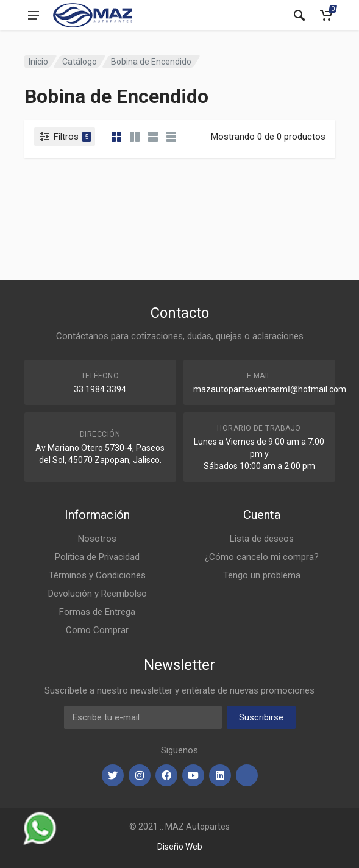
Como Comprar (97, 630)
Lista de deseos (262, 539)
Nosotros (97, 539)
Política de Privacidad (97, 557)
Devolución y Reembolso (98, 594)
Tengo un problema (262, 575)
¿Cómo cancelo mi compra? (262, 557)
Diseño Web (180, 847)
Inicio (38, 62)
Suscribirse (261, 717)
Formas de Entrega (97, 612)
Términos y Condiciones (97, 575)
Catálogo (80, 62)
